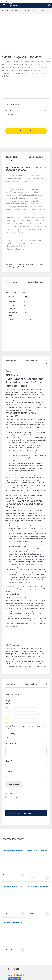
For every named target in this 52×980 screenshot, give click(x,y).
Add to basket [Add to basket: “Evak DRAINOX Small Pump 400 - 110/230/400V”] (23, 875)
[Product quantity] (13, 123)
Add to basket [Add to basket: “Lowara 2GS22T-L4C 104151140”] (23, 950)
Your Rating (10, 734)
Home (4, 10)
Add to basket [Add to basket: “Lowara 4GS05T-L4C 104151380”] (23, 914)
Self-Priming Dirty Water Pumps (17, 267)
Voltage (8, 110)
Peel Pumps (14, 969)
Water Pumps (15, 10)
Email (9, 772)
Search (40, 5)
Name (9, 761)
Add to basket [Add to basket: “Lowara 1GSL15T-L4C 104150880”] (47, 878)
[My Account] (45, 5)
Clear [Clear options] (45, 110)
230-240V (27, 319)
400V (35, 319)
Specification (36, 157)
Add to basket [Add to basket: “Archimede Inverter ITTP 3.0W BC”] (47, 914)
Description (12, 157)
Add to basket (28, 131)
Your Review (11, 743)
